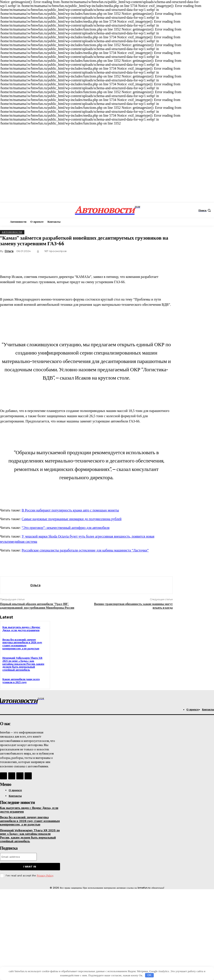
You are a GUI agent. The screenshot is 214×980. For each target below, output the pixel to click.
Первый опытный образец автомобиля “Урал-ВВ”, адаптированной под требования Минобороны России (37, 606)
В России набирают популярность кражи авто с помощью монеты (70, 510)
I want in (30, 862)
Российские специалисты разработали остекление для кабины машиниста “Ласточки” (85, 550)
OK (150, 975)
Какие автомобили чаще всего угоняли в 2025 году (20, 679)
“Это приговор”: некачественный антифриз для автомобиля (66, 528)
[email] (18, 852)
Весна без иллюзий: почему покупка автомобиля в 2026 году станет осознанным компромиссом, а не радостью (24, 644)
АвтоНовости (12, 232)
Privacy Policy (45, 871)
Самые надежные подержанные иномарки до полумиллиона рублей (72, 519)
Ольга (9, 251)
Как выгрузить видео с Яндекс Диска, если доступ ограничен (20, 629)
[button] (205, 210)
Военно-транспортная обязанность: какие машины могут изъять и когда (133, 606)
